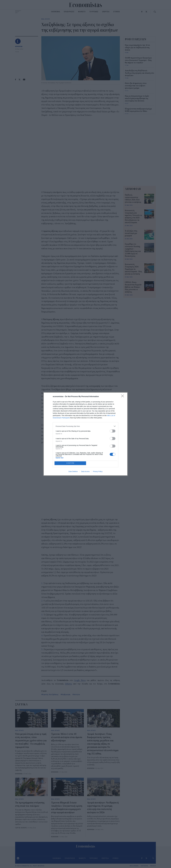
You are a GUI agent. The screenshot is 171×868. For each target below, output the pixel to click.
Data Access (85, 472)
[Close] (123, 397)
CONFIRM (71, 463)
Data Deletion (73, 472)
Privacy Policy (98, 472)
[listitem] (85, 426)
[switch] (113, 431)
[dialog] (85, 434)
